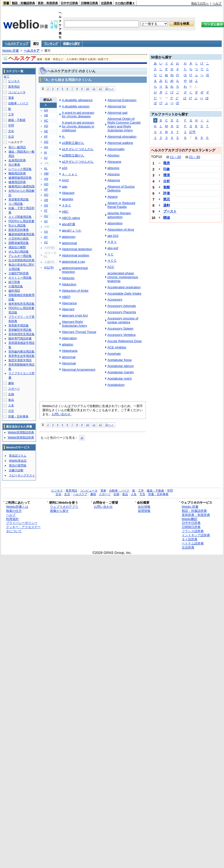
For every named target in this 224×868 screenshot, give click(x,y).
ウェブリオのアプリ (64, 507)
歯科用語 (14, 291)
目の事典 (14, 165)
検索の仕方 (14, 511)
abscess (113, 168)
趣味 (11, 383)
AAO (65, 180)
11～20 (175, 157)
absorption (115, 223)
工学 (11, 114)
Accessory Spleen (120, 328)
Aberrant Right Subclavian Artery (74, 324)
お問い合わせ (61, 414)
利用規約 (12, 519)
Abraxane (114, 162)
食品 (11, 400)
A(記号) (49, 268)
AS (46, 205)
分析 (167, 181)
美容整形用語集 (19, 199)
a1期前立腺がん (73, 143)
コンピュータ (17, 92)
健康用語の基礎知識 (21, 186)
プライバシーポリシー (22, 523)
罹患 (167, 163)
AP (46, 190)
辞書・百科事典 (18, 416)
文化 (11, 131)
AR (46, 200)
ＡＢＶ (112, 242)
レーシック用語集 (20, 169)
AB (46, 115)
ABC (65, 212)
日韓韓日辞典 (89, 3)
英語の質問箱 (18, 466)
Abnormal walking (120, 143)
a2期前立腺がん (73, 155)
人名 (11, 405)
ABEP (66, 297)
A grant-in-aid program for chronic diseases (78, 115)
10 (87, 88)
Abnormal (69, 363)
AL (46, 169)
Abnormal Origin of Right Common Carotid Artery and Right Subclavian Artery (124, 124)
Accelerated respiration (124, 287)
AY (46, 237)
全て (7, 77)
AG (46, 142)
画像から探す (71, 44)
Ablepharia (70, 351)
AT (46, 211)
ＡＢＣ (66, 205)
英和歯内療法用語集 (21, 352)
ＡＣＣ (112, 261)
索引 (36, 44)
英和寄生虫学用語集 (21, 356)
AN (46, 179)
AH (46, 147)
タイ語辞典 (190, 539)
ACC (111, 267)
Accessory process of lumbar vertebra (123, 320)
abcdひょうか (72, 230)
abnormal (69, 357)
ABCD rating (71, 218)
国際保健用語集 (19, 243)
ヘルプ (217, 3)
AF (46, 137)
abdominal (69, 243)
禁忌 (167, 199)
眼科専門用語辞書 (20, 339)
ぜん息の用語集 (19, 252)
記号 (192, 132)
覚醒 (167, 187)
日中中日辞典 (69, 3)
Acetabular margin (121, 372)
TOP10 (157, 157)
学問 (11, 126)
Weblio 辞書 (10, 51)
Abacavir (68, 193)
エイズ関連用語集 (20, 217)
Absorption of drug (121, 229)
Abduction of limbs (75, 291)
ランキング (51, 44)
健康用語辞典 (17, 182)
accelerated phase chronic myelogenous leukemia (123, 277)
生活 (11, 137)
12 (100, 88)
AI (45, 153)
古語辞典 (106, 3)
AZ (46, 242)
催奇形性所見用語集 (21, 304)
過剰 (167, 205)
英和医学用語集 (19, 325)
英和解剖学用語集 (20, 330)
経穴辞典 (14, 282)
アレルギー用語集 (20, 256)
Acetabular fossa (119, 360)
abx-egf (113, 248)
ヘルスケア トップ (16, 44)
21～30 (195, 157)
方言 (11, 411)
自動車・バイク (18, 103)
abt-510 (113, 236)
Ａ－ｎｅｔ (70, 174)
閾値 (167, 218)
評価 (167, 193)
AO (46, 184)
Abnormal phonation (122, 137)
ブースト (170, 211)
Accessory (115, 300)
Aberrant (68, 309)
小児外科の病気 (19, 239)
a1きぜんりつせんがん (78, 149)
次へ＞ (110, 88)
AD (46, 126)
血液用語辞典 (17, 160)
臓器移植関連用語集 (21, 234)
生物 (11, 394)
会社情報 (144, 507)
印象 (167, 169)
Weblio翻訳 (190, 519)
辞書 (6, 3)
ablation (67, 344)
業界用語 (14, 87)
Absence (114, 180)
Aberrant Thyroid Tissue (79, 332)
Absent (112, 197)
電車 (11, 98)
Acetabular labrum (121, 366)
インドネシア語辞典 (196, 535)
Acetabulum (116, 385)
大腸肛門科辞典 (19, 273)
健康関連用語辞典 (20, 178)
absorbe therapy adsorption (119, 215)
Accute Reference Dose (125, 341)
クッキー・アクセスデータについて (23, 529)
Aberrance (69, 303)
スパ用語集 (16, 204)
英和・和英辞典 (48, 3)
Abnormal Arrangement (78, 370)
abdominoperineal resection (75, 270)
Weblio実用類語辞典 (21, 432)
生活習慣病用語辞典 (21, 260)
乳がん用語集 (17, 226)
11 (94, 88)
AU (46, 216)
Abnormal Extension (122, 100)
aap (64, 187)
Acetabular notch (120, 378)
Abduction (69, 284)
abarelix (67, 199)
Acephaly (114, 354)
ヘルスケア (32, 51)
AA (46, 110)
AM (46, 174)
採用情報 (144, 511)
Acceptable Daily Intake (124, 293)
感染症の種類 (17, 247)
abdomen (69, 237)
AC (46, 121)
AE (46, 131)
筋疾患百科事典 (19, 230)
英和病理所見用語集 (21, 334)
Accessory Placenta (122, 312)
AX (46, 232)
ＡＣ (111, 254)
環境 (167, 175)
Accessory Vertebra (122, 335)
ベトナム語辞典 (193, 543)
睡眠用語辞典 (17, 173)
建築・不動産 (17, 120)
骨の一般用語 (17, 147)
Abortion (113, 155)
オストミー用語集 (20, 278)
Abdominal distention (77, 249)
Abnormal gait (117, 113)
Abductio (68, 278)
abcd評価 (68, 224)
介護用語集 (16, 286)
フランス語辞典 (193, 531)
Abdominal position (76, 255)
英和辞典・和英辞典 (196, 515)
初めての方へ (200, 3)
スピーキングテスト (22, 475)
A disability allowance (77, 100)
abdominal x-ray (73, 262)
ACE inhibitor (117, 347)
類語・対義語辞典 (23, 3)
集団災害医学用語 (20, 360)
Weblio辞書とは (17, 507)
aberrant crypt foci (75, 315)
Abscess (114, 174)
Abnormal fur (117, 106)
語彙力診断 (16, 470)
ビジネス (14, 81)
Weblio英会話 (18, 461)
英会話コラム (18, 456)
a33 (64, 168)
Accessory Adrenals (122, 306)
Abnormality (116, 149)
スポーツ (14, 389)
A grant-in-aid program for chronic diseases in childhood (78, 126)
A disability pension (76, 106)
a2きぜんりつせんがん (78, 162)
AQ (46, 195)
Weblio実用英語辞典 (21, 438)
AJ (46, 158)
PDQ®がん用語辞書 (21, 221)
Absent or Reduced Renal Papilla (121, 205)
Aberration (69, 338)
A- (63, 137)
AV (46, 221)
